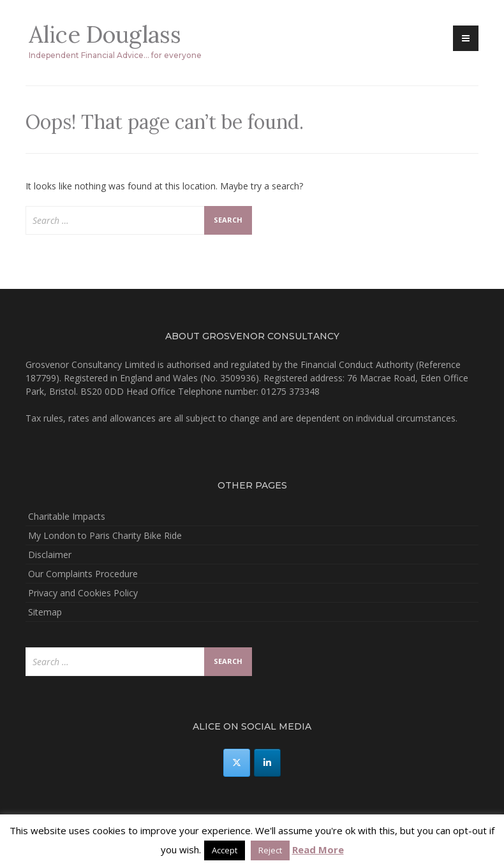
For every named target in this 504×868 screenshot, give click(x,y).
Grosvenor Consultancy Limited (90, 364)
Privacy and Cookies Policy (83, 593)
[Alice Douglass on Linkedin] (267, 763)
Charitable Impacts (67, 516)
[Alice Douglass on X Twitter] (237, 763)
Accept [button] (225, 850)
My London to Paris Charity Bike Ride (105, 535)
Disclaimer (50, 555)
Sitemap (45, 612)
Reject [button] (270, 850)
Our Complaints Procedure (83, 574)
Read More (318, 850)
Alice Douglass (105, 34)
